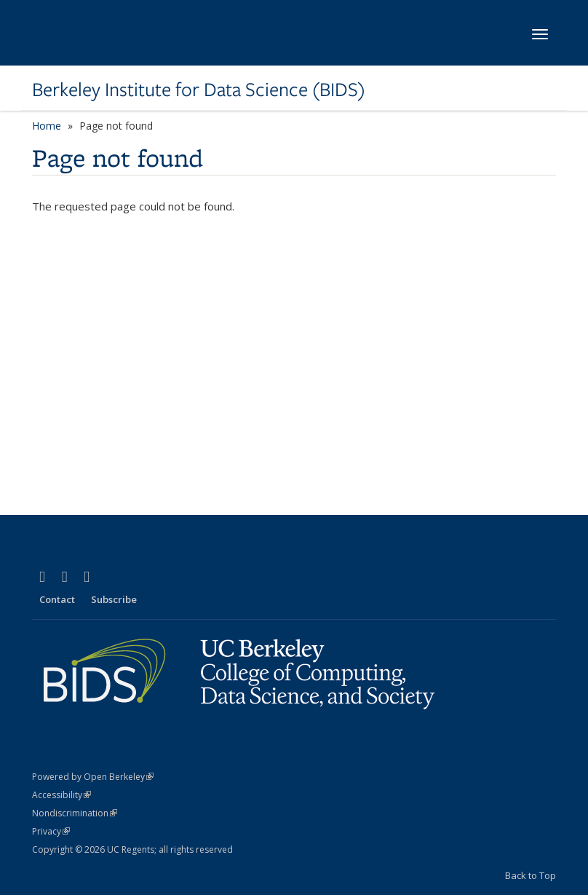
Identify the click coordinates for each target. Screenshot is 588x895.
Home (47, 126)
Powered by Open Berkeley (93, 777)
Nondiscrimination (75, 813)
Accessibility (61, 795)
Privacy (51, 831)
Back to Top (531, 875)
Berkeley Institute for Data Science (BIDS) (199, 90)
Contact (57, 599)
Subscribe (114, 599)
